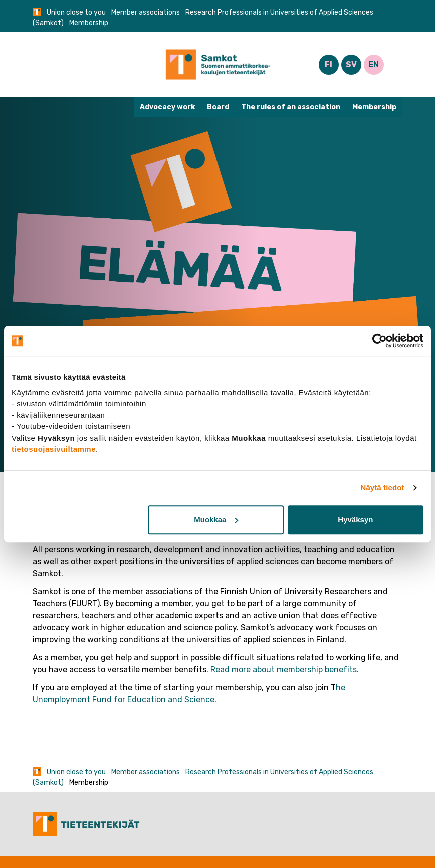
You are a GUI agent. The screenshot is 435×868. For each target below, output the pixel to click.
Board (218, 107)
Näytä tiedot (383, 487)
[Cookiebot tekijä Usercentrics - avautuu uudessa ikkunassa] (380, 341)
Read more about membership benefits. (285, 670)
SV (351, 64)
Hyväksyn (355, 519)
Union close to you (76, 12)
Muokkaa (216, 519)
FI (329, 64)
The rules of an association (291, 107)
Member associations (146, 12)
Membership (374, 107)
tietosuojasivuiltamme (54, 449)
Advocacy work (167, 107)
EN (374, 64)
